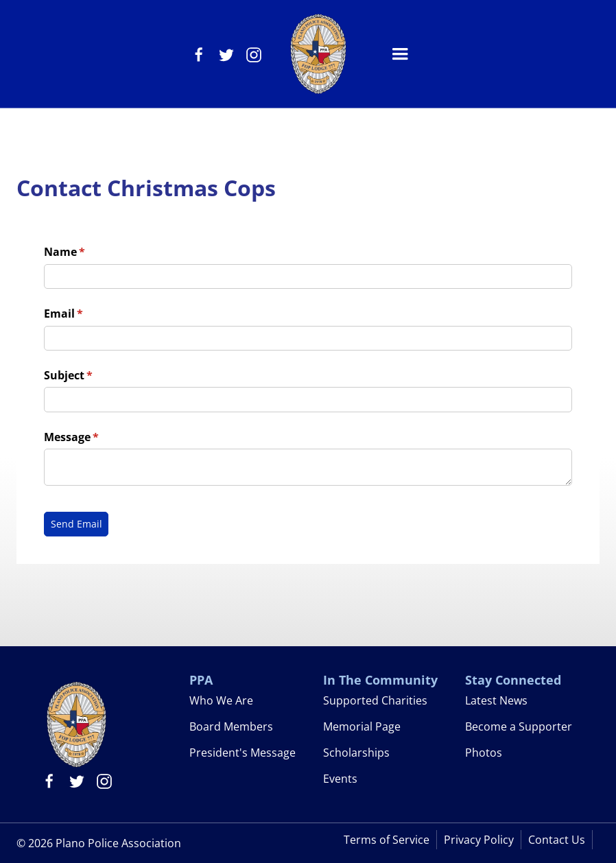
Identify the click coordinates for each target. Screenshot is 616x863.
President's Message (242, 753)
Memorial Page (362, 726)
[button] (400, 54)
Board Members (231, 726)
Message (94, 437)
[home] (318, 54)
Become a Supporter (519, 726)
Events (340, 779)
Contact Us (557, 840)
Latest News (496, 700)
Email (86, 314)
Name (87, 252)
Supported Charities (375, 700)
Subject (91, 375)
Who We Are (221, 700)
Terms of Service (387, 840)
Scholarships (356, 753)
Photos (484, 753)
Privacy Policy (479, 840)
